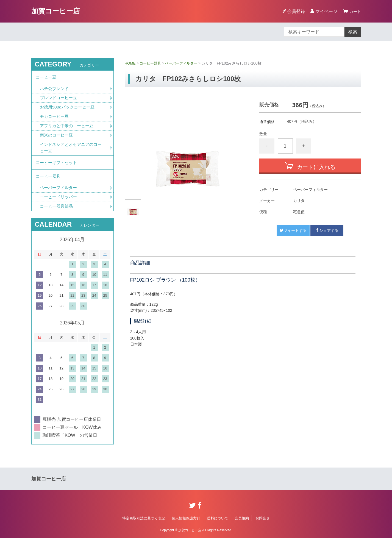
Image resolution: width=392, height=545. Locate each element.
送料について (218, 525)
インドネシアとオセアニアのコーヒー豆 (71, 151)
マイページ (325, 11)
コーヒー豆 (47, 78)
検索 (353, 32)
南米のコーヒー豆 (57, 138)
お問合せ (263, 525)
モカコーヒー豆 (55, 119)
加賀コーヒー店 (59, 11)
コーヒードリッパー (60, 203)
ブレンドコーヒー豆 (60, 100)
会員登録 (294, 11)
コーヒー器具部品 (57, 213)
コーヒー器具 (152, 63)
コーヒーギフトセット (58, 167)
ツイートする (293, 230)
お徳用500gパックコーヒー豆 (69, 109)
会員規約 (242, 525)
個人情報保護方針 (186, 525)
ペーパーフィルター (185, 63)
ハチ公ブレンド (55, 90)
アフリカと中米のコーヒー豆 (68, 128)
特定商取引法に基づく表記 (144, 525)
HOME (130, 63)
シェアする (327, 230)
